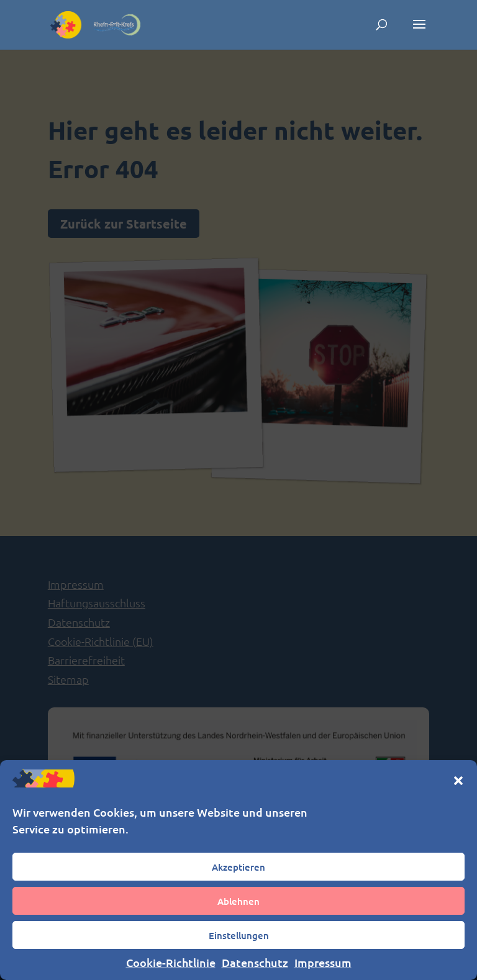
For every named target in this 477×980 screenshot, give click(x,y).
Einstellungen (239, 935)
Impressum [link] (323, 962)
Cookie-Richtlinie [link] (171, 962)
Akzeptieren (238, 867)
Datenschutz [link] (255, 962)
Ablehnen (238, 901)
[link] (96, 24)
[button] (458, 781)
